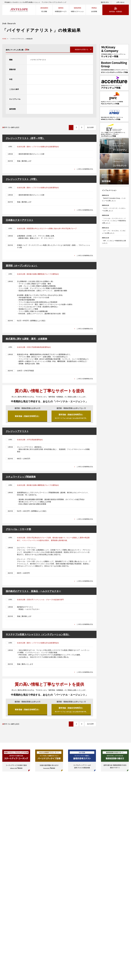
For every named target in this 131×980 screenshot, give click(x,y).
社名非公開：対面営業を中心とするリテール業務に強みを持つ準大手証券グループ (47, 228)
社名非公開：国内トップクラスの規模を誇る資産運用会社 (38, 147)
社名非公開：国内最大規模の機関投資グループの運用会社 (38, 274)
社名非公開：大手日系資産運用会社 (30, 441)
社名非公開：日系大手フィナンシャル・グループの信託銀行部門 (40, 601)
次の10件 (90, 127)
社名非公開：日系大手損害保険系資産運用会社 (34, 347)
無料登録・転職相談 (116, 12)
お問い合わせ (120, 2)
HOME (4, 39)
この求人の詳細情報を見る (83, 169)
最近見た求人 (105, 2)
